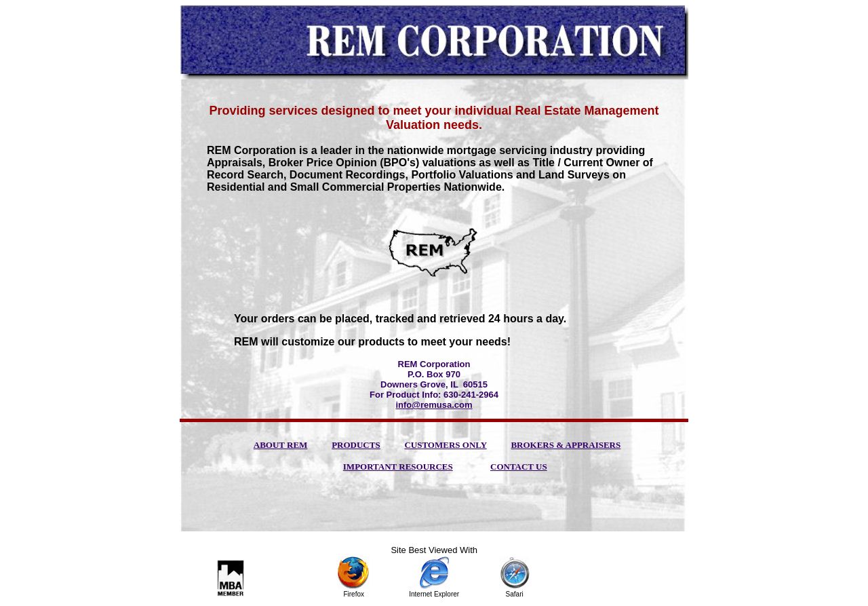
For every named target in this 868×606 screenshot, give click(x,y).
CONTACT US (519, 467)
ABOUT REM (281, 445)
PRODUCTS (356, 445)
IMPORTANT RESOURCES (398, 467)
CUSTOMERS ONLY (445, 445)
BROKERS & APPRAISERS (566, 445)
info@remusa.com (434, 405)
